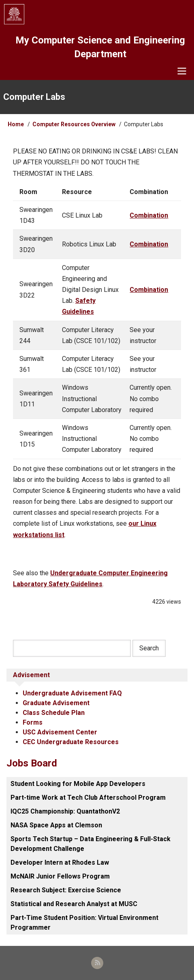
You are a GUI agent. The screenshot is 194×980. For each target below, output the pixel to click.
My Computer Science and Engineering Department (100, 47)
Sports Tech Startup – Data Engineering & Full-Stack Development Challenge (91, 844)
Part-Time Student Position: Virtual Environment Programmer (84, 923)
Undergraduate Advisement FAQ (72, 693)
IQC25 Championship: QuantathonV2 (65, 811)
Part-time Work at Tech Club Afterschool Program (88, 798)
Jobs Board (32, 763)
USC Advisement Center (60, 732)
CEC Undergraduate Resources (71, 742)
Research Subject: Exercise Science (66, 890)
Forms (33, 722)
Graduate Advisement (56, 703)
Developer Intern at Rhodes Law (60, 862)
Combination (149, 215)
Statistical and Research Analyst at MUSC (74, 904)
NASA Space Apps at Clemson (56, 825)
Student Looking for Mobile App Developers (78, 784)
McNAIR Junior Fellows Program (60, 876)
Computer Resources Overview (74, 124)
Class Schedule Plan (54, 713)
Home (16, 124)
